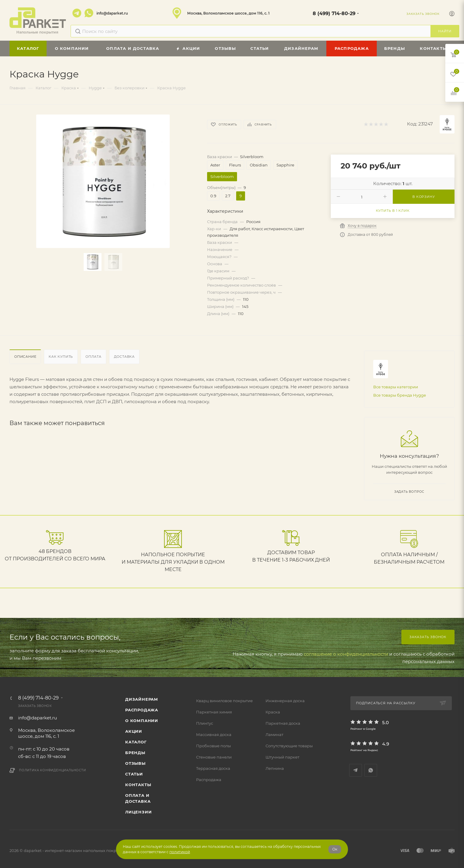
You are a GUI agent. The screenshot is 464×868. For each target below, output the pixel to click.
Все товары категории (396, 387)
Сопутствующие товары (289, 746)
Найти (445, 31)
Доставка (124, 357)
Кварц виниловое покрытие (224, 701)
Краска (273, 712)
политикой (180, 852)
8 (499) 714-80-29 (334, 13)
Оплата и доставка (138, 798)
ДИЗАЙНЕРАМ (142, 699)
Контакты (138, 785)
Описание (25, 357)
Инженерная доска (285, 701)
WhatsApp (89, 13)
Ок (335, 849)
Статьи (134, 774)
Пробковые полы (213, 746)
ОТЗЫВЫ (135, 763)
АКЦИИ (134, 731)
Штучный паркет (282, 757)
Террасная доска (213, 768)
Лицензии (138, 812)
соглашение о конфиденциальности (346, 654)
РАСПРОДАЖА (142, 710)
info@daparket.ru (112, 13)
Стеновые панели (214, 757)
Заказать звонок (428, 637)
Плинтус (205, 723)
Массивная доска (214, 735)
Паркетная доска (283, 723)
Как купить (61, 357)
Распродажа (209, 780)
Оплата (93, 357)
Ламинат (274, 735)
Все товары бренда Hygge (400, 395)
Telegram (77, 13)
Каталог (136, 742)
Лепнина (275, 768)
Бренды (135, 753)
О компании (142, 721)
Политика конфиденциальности (53, 770)
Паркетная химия (214, 712)
